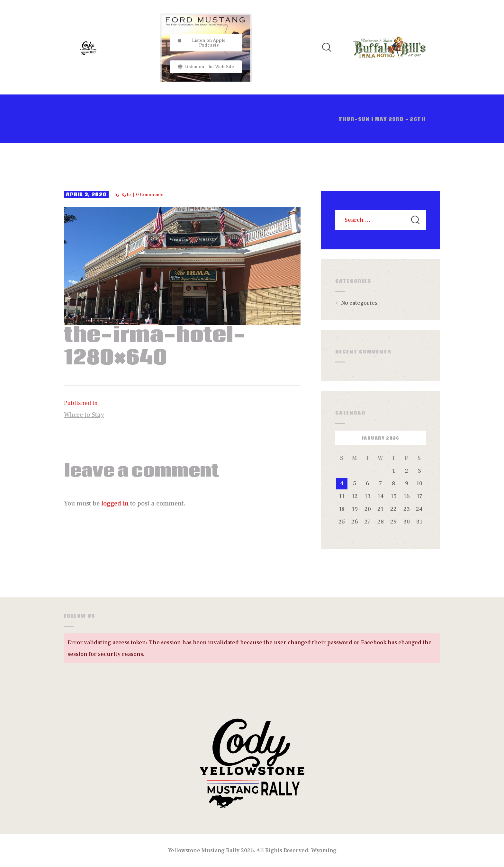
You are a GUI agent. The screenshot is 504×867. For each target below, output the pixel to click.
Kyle (127, 195)
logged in (115, 504)
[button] (206, 43)
